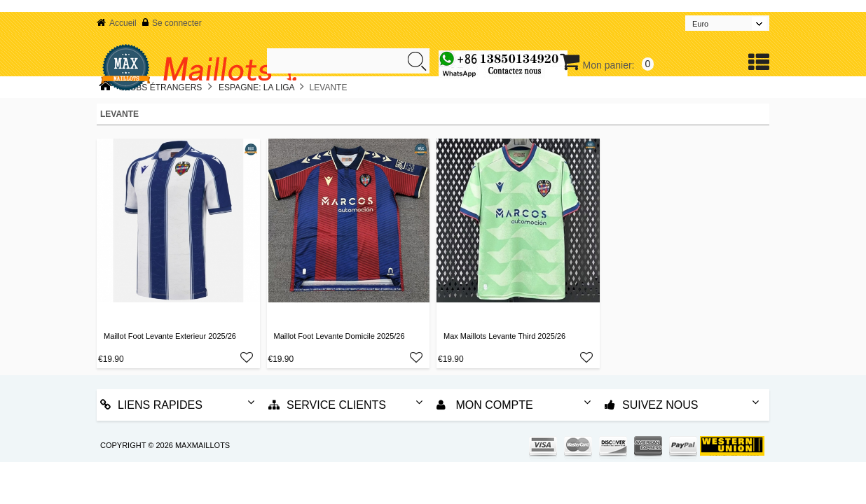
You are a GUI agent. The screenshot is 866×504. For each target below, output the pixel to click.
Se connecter (172, 23)
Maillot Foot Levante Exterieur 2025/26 (170, 336)
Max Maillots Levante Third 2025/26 (504, 336)
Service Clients (327, 405)
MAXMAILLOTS (202, 445)
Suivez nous (651, 405)
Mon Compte (485, 405)
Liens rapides (151, 405)
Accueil (117, 23)
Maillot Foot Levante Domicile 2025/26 (339, 336)
